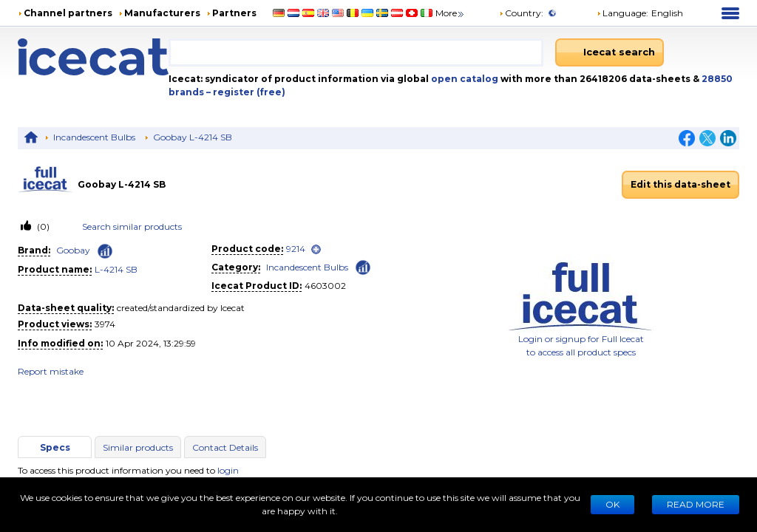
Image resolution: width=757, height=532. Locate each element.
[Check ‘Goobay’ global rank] (105, 251)
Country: (521, 13)
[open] (316, 249)
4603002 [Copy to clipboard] (325, 286)
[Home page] (93, 57)
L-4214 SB (116, 269)
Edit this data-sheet (680, 184)
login (228, 470)
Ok (612, 504)
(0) (42, 226)
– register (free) (246, 92)
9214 (296, 249)
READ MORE (696, 504)
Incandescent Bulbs (94, 137)
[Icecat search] (610, 52)
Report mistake (51, 371)
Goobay (73, 250)
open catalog (464, 79)
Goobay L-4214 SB (193, 137)
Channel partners (68, 13)
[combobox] (356, 52)
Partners (234, 13)
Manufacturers (162, 13)
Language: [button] (622, 13)
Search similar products (132, 226)
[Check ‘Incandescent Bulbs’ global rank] (363, 266)
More (451, 13)
